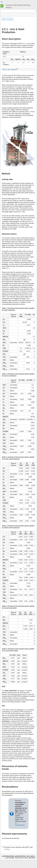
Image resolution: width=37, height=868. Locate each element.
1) (25, 339)
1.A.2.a (4, 115)
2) (25, 354)
